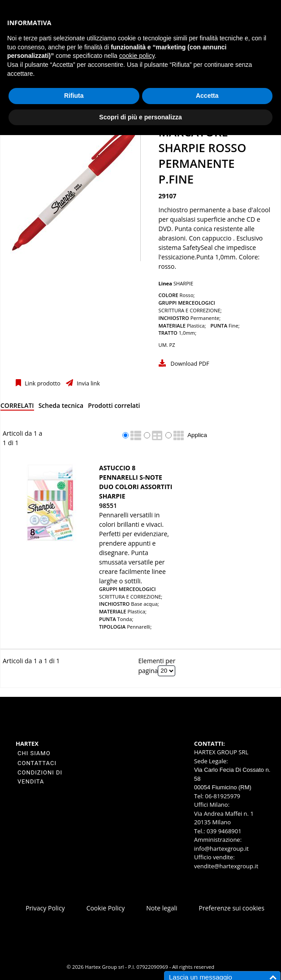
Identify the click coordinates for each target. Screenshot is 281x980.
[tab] (17, 407)
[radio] (125, 435)
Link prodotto (42, 383)
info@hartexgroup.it (221, 849)
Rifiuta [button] (74, 96)
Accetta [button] (207, 96)
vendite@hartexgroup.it (226, 866)
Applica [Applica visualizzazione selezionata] (197, 435)
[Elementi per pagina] (166, 671)
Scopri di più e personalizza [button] (140, 117)
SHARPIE (183, 283)
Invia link (88, 383)
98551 (108, 505)
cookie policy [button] (137, 56)
